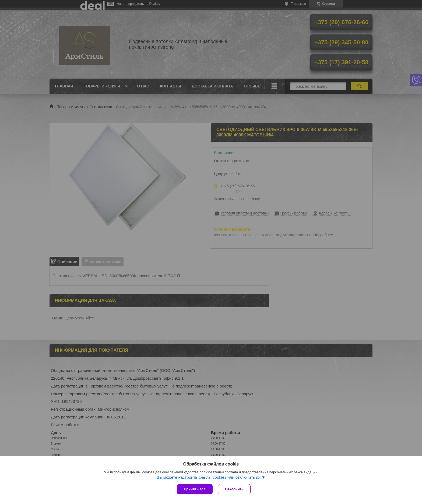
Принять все (195, 489)
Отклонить (234, 489)
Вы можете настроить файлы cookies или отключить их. (209, 477)
